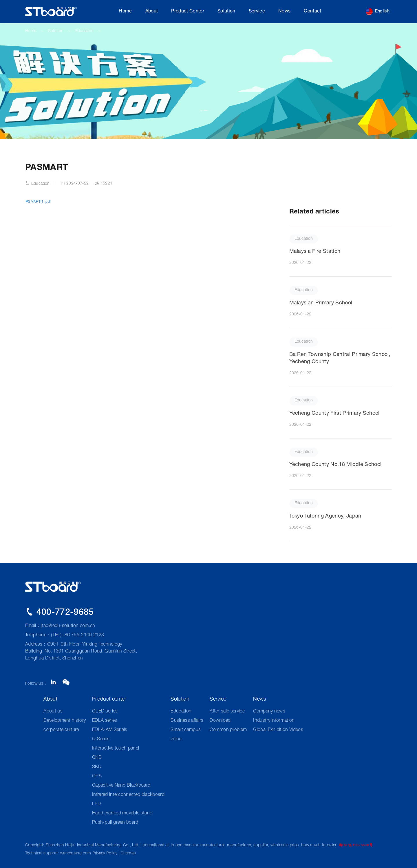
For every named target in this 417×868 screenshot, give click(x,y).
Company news (269, 712)
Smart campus (186, 730)
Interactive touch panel (116, 749)
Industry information (274, 721)
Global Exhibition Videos (278, 730)
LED (96, 804)
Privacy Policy (105, 854)
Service (257, 12)
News (284, 12)
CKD (97, 758)
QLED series (105, 712)
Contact (312, 12)
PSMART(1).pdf (38, 202)
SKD (97, 767)
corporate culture (61, 730)
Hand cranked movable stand (122, 814)
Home (125, 12)
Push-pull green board (115, 823)
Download (220, 721)
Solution (226, 12)
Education (85, 31)
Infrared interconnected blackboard (128, 795)
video (176, 739)
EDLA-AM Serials (110, 730)
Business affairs (187, 721)
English (378, 12)
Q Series (101, 739)
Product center (188, 12)
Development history (65, 721)
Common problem (228, 730)
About (152, 12)
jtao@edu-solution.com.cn (68, 626)
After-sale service (227, 712)
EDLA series (105, 721)
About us (53, 712)
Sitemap (128, 854)
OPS (97, 776)
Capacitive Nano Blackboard (121, 786)
